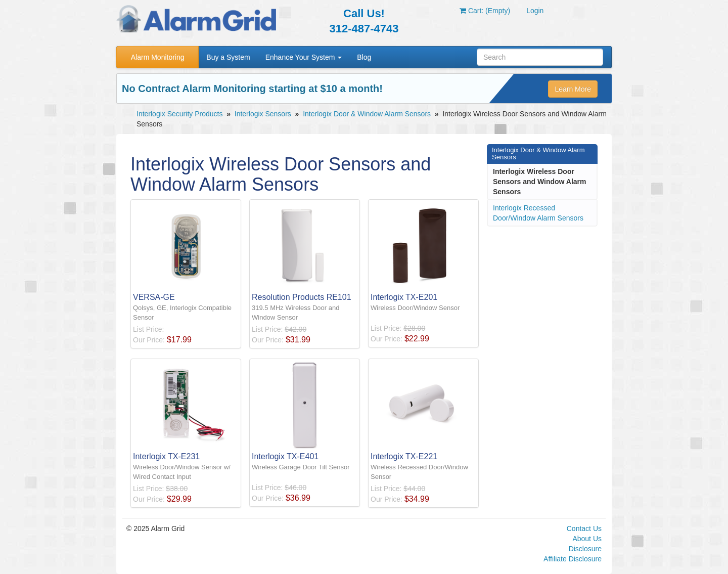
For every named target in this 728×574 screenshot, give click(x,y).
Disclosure (585, 549)
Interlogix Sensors (263, 114)
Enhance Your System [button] (304, 57)
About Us (587, 539)
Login (535, 11)
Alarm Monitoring (158, 57)
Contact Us (584, 528)
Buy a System (228, 57)
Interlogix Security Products (179, 114)
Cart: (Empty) (485, 11)
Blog (364, 57)
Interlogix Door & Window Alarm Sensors (367, 114)
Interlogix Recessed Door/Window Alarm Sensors (538, 213)
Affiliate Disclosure (573, 559)
